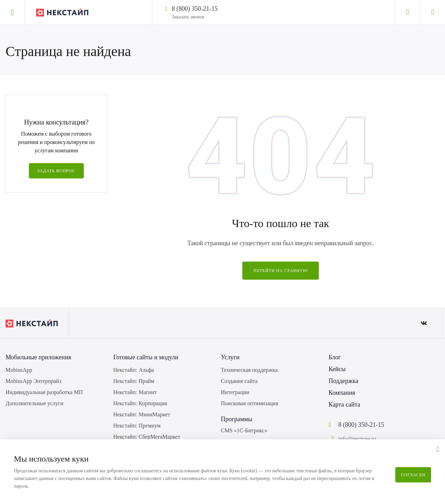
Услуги (230, 357)
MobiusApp (19, 370)
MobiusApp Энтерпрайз (33, 381)
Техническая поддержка (249, 370)
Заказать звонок (188, 17)
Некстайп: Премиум (137, 426)
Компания (342, 393)
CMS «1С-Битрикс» (244, 430)
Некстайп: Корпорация (140, 403)
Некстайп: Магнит (135, 392)
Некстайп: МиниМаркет (142, 414)
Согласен (413, 475)
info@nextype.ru (357, 439)
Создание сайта (239, 381)
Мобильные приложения (38, 357)
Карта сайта (344, 405)
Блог (335, 357)
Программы (236, 419)
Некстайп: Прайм (134, 381)
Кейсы (337, 369)
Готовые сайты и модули (146, 357)
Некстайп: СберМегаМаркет (147, 437)
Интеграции (235, 392)
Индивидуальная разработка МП (44, 392)
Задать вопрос (56, 171)
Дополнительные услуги (34, 403)
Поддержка (343, 381)
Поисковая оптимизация (249, 403)
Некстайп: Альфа (134, 370)
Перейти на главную (281, 271)
